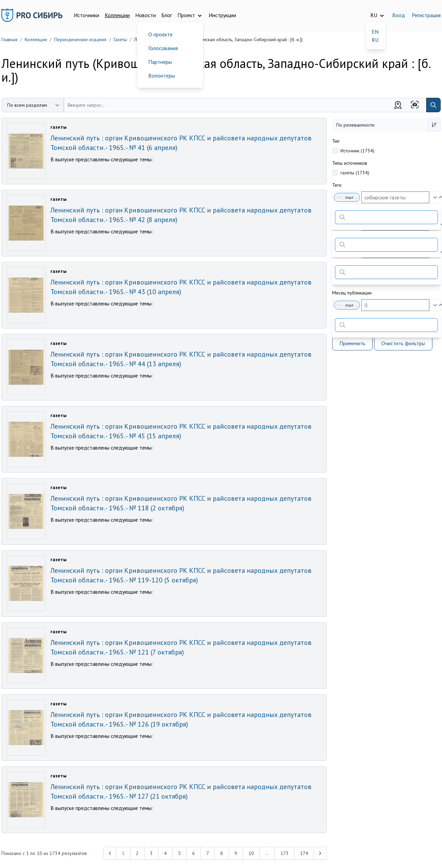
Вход (399, 15)
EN (375, 32)
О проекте (160, 34)
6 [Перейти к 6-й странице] (194, 853)
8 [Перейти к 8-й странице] (222, 853)
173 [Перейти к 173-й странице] (284, 853)
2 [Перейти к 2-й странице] (137, 853)
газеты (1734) (355, 173)
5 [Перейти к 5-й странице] (179, 853)
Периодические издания (80, 39)
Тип (336, 141)
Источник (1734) (357, 151)
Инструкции (222, 15)
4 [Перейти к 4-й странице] (165, 853)
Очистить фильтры (403, 343)
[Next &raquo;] (320, 853)
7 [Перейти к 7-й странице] (208, 853)
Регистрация (426, 15)
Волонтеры (162, 76)
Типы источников (350, 163)
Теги (337, 185)
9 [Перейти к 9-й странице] (236, 853)
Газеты (120, 39)
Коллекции (117, 15)
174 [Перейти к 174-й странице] (304, 853)
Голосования (163, 48)
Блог (167, 15)
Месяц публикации (352, 293)
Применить (352, 343)
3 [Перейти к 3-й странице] (151, 853)
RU (375, 40)
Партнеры (160, 62)
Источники (86, 15)
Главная (9, 39)
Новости (146, 15)
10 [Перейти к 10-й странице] (251, 853)
